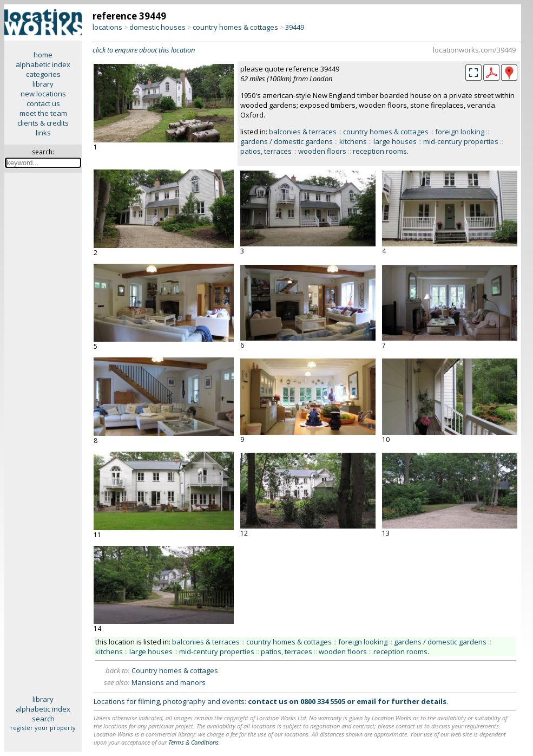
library (43, 84)
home (43, 55)
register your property (43, 728)
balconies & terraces (303, 132)
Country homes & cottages (175, 670)
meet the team (43, 113)
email (366, 701)
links (43, 133)
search (43, 719)
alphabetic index (43, 64)
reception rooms (380, 151)
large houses (395, 141)
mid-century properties (461, 141)
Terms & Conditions (193, 742)
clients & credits (43, 123)
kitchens (353, 141)
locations (107, 27)
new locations (43, 94)
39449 (295, 27)
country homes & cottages (235, 27)
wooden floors (322, 151)
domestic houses (157, 27)
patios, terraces (266, 151)
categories (43, 74)
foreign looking (460, 132)
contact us (43, 103)
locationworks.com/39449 (474, 50)
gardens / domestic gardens (287, 141)
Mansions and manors (169, 682)
